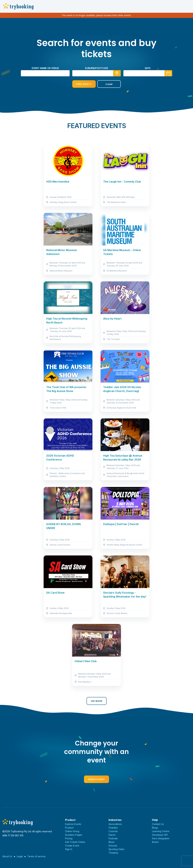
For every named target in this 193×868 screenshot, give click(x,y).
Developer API (160, 835)
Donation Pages (74, 835)
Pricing (69, 838)
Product (69, 828)
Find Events (84, 84)
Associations (115, 824)
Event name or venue (45, 68)
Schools (113, 846)
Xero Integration (161, 838)
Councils (113, 831)
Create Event (96, 779)
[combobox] (96, 73)
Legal (20, 856)
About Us (7, 856)
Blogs (155, 828)
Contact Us (158, 824)
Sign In (69, 849)
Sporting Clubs (116, 849)
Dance (112, 835)
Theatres (113, 853)
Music (112, 842)
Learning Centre (161, 831)
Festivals (113, 838)
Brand (155, 842)
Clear (109, 84)
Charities (113, 828)
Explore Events (73, 824)
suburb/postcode (96, 68)
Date (148, 68)
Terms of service (36, 856)
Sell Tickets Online (75, 842)
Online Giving (72, 831)
